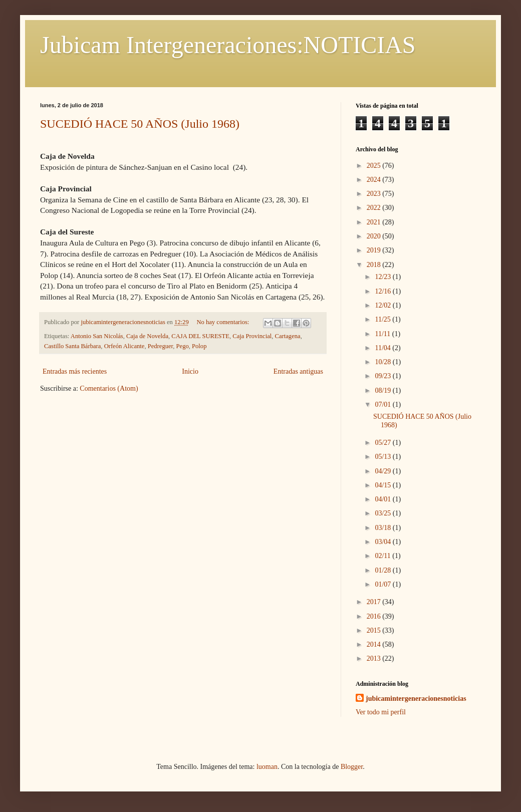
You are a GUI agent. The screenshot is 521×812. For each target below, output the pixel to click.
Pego (183, 346)
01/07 (383, 584)
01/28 (383, 570)
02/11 (383, 556)
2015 (375, 630)
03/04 (383, 542)
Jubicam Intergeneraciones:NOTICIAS (228, 45)
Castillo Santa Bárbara (72, 346)
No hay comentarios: (223, 322)
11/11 (383, 334)
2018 (375, 265)
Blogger (352, 767)
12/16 (383, 291)
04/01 (383, 499)
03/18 (383, 528)
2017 (375, 602)
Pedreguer (161, 346)
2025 (375, 166)
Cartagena (288, 336)
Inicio (190, 371)
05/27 (383, 443)
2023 (375, 194)
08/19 (383, 390)
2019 (375, 250)
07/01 (383, 404)
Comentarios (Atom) (109, 388)
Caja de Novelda (147, 336)
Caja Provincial (252, 336)
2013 (375, 658)
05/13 (383, 457)
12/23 (383, 277)
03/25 (383, 513)
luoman (267, 767)
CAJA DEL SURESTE (200, 336)
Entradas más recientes (75, 371)
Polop (199, 346)
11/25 (383, 319)
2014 (375, 644)
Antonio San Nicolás (97, 336)
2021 (375, 222)
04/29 (383, 471)
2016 (375, 616)
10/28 (383, 362)
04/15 (383, 485)
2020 (375, 236)
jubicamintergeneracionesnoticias (416, 699)
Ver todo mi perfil (381, 712)
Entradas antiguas (298, 371)
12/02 (383, 305)
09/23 (383, 376)
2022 (375, 208)
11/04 (383, 348)
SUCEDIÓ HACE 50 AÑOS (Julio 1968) (140, 124)
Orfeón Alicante (124, 346)
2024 (375, 180)
